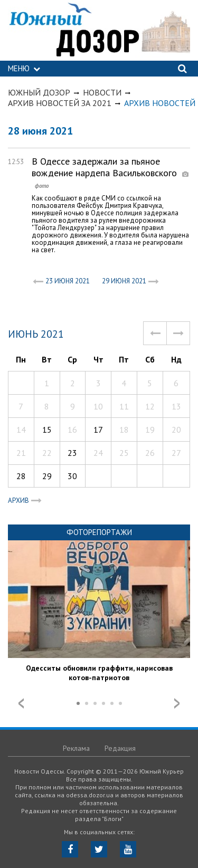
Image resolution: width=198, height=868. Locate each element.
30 (72, 476)
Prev (21, 703)
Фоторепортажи (99, 532)
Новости (102, 92)
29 (47, 476)
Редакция (120, 748)
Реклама (76, 748)
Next (177, 703)
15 (47, 430)
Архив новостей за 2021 (60, 103)
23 (72, 453)
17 (98, 430)
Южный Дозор (39, 92)
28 (21, 476)
